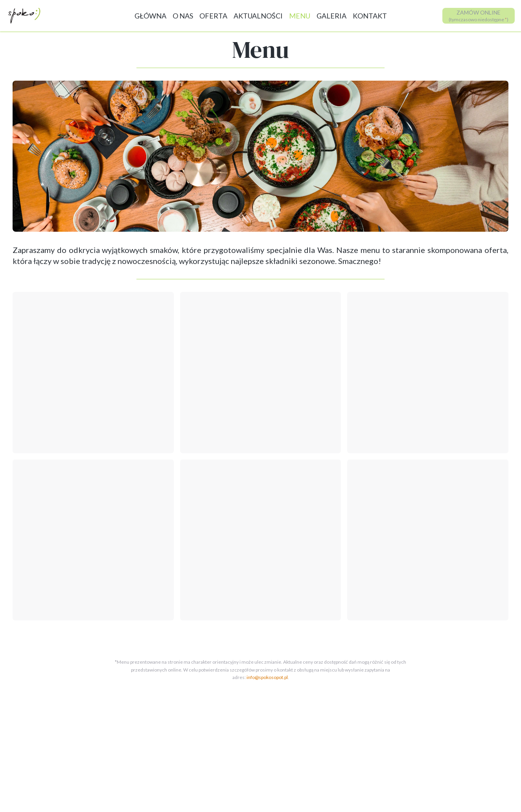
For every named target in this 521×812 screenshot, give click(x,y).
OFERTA (213, 16)
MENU (300, 16)
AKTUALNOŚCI (258, 16)
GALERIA (331, 16)
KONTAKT (370, 16)
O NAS (183, 16)
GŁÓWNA (150, 16)
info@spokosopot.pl (267, 677)
